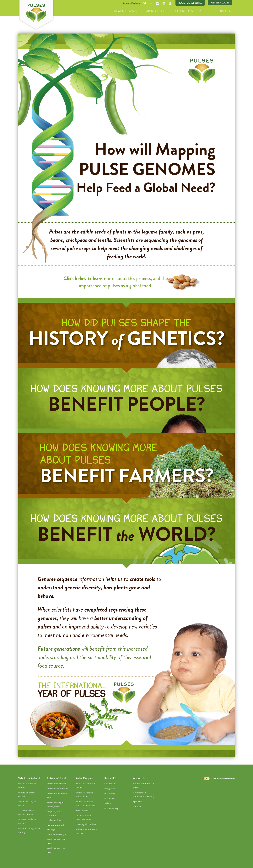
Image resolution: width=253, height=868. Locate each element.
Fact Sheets (110, 784)
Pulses (36, 15)
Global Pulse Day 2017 (58, 835)
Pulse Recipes (183, 11)
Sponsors (138, 802)
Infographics (111, 789)
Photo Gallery (111, 809)
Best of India (82, 811)
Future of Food (156, 11)
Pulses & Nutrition (56, 784)
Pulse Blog (110, 794)
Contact (137, 807)
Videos (108, 804)
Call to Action (54, 821)
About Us (226, 11)
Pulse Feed (110, 799)
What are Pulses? (126, 11)
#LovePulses (132, 3)
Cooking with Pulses (86, 825)
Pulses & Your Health (58, 789)
